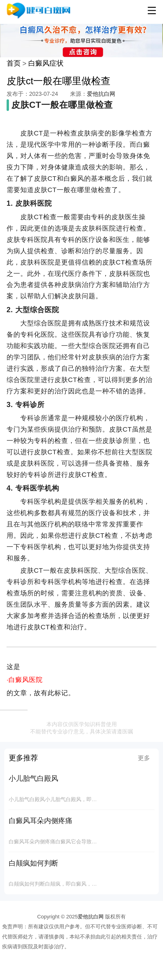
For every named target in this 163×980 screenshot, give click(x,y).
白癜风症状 (46, 63)
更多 (144, 758)
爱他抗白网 (101, 94)
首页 (14, 63)
